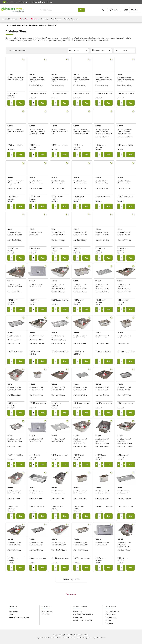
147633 (76, 74)
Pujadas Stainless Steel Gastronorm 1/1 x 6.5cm (16, 183)
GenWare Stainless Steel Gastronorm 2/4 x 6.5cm (126, 80)
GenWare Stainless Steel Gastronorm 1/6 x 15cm (59, 80)
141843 (120, 74)
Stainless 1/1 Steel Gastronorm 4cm (124, 182)
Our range (45, 614)
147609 (76, 177)
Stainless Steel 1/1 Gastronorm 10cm (58, 234)
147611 (10, 229)
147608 (98, 177)
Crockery (44, 19)
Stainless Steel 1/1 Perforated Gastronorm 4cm (124, 286)
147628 (54, 74)
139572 (32, 332)
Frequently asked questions (83, 614)
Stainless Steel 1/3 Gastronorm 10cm (14, 492)
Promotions (24, 19)
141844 (98, 126)
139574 (54, 539)
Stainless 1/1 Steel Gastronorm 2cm (102, 182)
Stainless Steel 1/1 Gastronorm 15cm (80, 234)
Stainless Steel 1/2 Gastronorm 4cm (102, 389)
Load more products (71, 579)
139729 (76, 332)
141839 (98, 74)
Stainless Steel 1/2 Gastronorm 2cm (58, 389)
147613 (98, 332)
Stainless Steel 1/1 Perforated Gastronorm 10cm (58, 286)
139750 (32, 281)
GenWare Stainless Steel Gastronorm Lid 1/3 (59, 131)
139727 (10, 177)
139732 (98, 436)
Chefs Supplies (56, 19)
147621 (32, 539)
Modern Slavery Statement (19, 617)
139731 (10, 384)
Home (8, 25)
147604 (32, 487)
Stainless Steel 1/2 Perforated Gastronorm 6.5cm (125, 441)
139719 (76, 229)
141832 (98, 487)
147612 (10, 126)
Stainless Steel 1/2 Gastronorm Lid (36, 440)
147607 (54, 177)
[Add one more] (14, 103)
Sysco (11, 614)
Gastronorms (43, 25)
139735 (10, 487)
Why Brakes (24, 2)
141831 (120, 487)
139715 (120, 281)
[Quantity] (11, 103)
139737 (54, 487)
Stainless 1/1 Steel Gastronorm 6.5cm (15, 234)
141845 (76, 281)
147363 (98, 281)
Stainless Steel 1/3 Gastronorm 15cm (58, 492)
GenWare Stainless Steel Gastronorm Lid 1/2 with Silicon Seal (37, 131)
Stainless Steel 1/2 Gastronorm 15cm (124, 337)
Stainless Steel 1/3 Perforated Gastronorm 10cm (124, 545)
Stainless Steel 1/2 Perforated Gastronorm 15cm (102, 441)
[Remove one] (9, 103)
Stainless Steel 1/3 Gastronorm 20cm (102, 492)
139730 (76, 436)
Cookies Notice (111, 617)
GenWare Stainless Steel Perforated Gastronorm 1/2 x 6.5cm (124, 131)
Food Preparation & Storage (29, 25)
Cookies (108, 620)
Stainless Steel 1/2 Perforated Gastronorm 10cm (80, 441)
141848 (120, 126)
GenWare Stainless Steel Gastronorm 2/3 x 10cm (104, 80)
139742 (10, 74)
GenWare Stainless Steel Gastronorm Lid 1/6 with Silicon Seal (81, 131)
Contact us (35, 2)
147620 (76, 487)
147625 (32, 74)
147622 (76, 539)
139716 (10, 281)
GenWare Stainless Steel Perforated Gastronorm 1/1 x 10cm (104, 131)
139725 (54, 384)
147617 (10, 436)
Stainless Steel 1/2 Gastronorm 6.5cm (15, 440)
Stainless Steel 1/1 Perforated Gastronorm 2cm (102, 286)
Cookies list (109, 623)
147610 (120, 177)
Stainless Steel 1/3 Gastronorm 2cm (124, 492)
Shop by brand (47, 611)
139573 (98, 539)
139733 (10, 539)
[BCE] (12, 10)
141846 (54, 332)
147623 (54, 126)
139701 (32, 229)
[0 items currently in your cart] (114, 10)
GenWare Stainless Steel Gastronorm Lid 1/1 (15, 131)
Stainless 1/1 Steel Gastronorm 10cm (36, 182)
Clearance (35, 19)
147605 (32, 177)
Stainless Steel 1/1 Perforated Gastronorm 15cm (80, 286)
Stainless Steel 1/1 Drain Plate (36, 234)
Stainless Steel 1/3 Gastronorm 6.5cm (59, 543)
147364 (10, 332)
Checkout (135, 10)
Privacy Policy (110, 614)
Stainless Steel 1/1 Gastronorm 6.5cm (15, 285)
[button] (81, 10)
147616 (120, 384)
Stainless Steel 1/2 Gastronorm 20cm (36, 389)
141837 (76, 126)
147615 (76, 384)
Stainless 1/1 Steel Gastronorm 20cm (80, 182)
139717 (54, 229)
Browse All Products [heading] (10, 19)
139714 (98, 229)
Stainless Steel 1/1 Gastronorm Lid (36, 285)
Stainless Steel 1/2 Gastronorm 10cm (80, 337)
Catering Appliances (72, 19)
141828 (32, 384)
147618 (54, 436)
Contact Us (77, 611)
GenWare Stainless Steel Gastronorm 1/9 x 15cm (81, 80)
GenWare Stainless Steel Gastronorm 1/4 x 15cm (37, 80)
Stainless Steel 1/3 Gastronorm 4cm (14, 543)
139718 (54, 281)
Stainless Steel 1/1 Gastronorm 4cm (124, 234)
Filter (125, 51)
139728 (120, 436)
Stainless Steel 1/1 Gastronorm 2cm (102, 234)
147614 (120, 332)
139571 (120, 229)
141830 (32, 126)
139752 (32, 436)
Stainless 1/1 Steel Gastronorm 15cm (58, 182)
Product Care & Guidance (83, 620)
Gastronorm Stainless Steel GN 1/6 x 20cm (16, 79)
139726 (98, 384)
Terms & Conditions (112, 611)
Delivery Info (47, 2)
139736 (120, 539)
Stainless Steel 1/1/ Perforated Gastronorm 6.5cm (37, 338)
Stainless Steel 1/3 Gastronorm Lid (102, 543)
